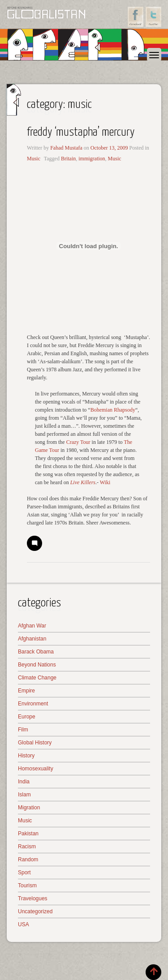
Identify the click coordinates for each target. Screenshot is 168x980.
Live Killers (83, 482)
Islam (24, 795)
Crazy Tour (78, 442)
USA (24, 924)
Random (28, 860)
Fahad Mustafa (66, 148)
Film (23, 730)
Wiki (105, 482)
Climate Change (37, 678)
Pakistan (28, 834)
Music (34, 159)
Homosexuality (36, 769)
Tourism (27, 885)
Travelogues (33, 898)
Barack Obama (36, 652)
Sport (24, 873)
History (26, 756)
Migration (29, 808)
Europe (27, 717)
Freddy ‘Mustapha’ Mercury (81, 132)
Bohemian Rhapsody (113, 410)
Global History (35, 743)
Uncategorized (35, 911)
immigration (92, 159)
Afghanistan (32, 639)
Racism (27, 847)
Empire (26, 691)
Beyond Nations (37, 665)
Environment (33, 704)
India (24, 782)
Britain (68, 159)
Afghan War (32, 626)
